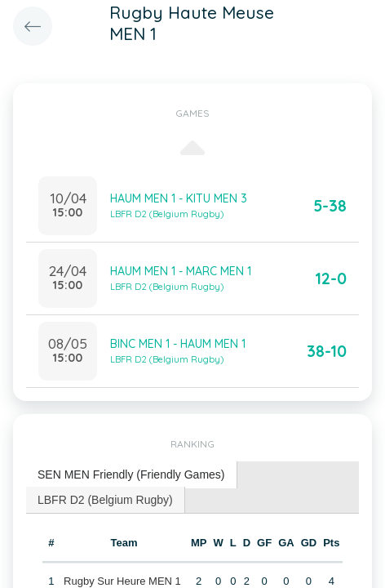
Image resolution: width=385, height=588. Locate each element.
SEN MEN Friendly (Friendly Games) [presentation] (131, 474)
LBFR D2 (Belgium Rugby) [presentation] (105, 500)
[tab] (132, 475)
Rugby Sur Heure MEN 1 (122, 581)
